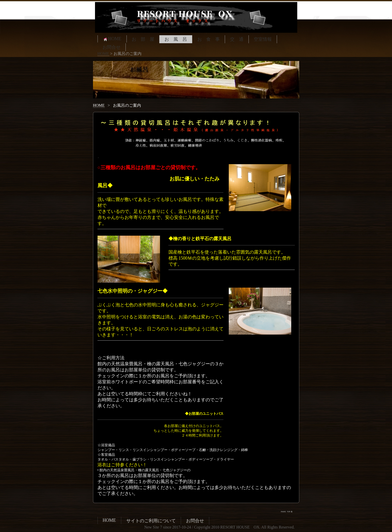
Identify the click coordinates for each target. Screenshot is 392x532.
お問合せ (111, 47)
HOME (112, 39)
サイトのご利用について (151, 521)
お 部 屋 (143, 39)
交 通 (237, 39)
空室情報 (263, 39)
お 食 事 (208, 39)
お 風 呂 (176, 39)
